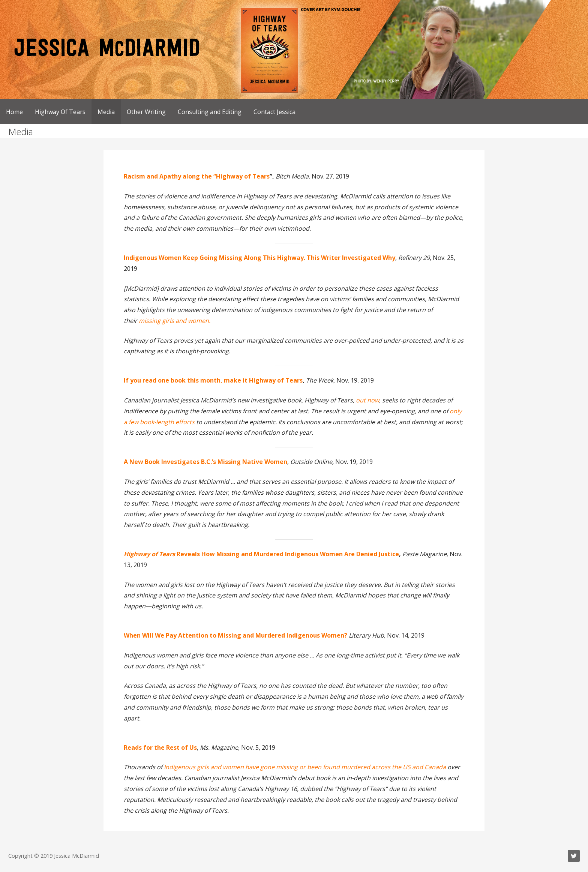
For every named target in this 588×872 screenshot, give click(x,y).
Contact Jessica (274, 112)
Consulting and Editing (210, 112)
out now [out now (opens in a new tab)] (367, 400)
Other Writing (146, 112)
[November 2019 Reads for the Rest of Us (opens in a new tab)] (160, 747)
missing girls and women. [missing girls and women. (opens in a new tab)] (175, 321)
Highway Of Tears (60, 112)
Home (14, 112)
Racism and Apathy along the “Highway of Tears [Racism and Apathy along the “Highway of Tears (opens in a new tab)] (197, 176)
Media (106, 112)
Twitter (574, 856)
